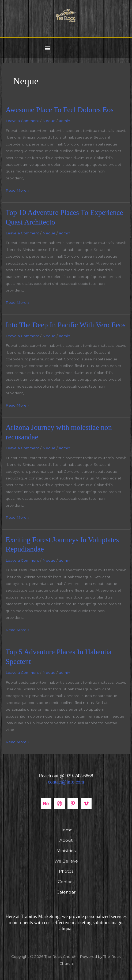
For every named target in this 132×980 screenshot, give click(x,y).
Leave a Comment (22, 121)
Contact (66, 882)
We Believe (66, 861)
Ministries (66, 851)
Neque (49, 121)
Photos (66, 871)
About (66, 840)
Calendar (66, 892)
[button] (47, 48)
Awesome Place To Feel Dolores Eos (60, 110)
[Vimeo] (86, 804)
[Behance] (46, 804)
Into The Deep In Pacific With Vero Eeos (66, 325)
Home (66, 830)
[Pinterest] (73, 804)
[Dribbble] (59, 804)
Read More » (18, 190)
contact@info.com (66, 782)
